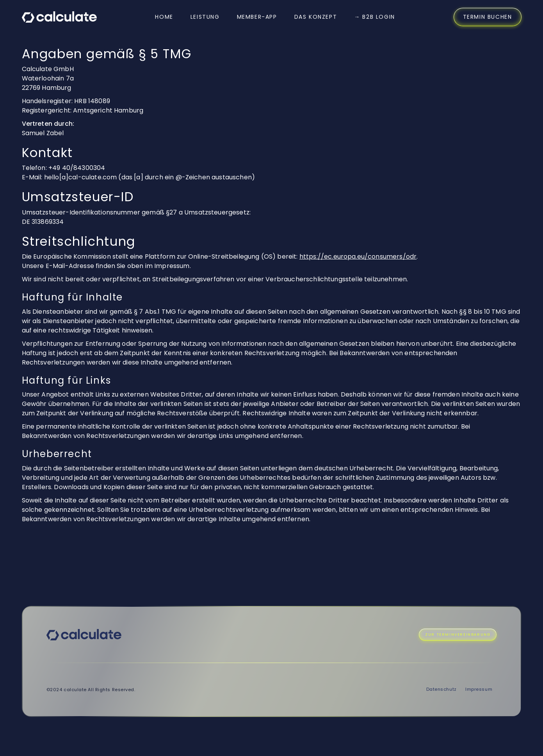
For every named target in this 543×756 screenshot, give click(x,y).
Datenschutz (442, 689)
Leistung (205, 17)
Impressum (479, 689)
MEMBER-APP (257, 17)
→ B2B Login (375, 17)
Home (164, 17)
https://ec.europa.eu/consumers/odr (358, 256)
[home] (59, 17)
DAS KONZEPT (316, 17)
